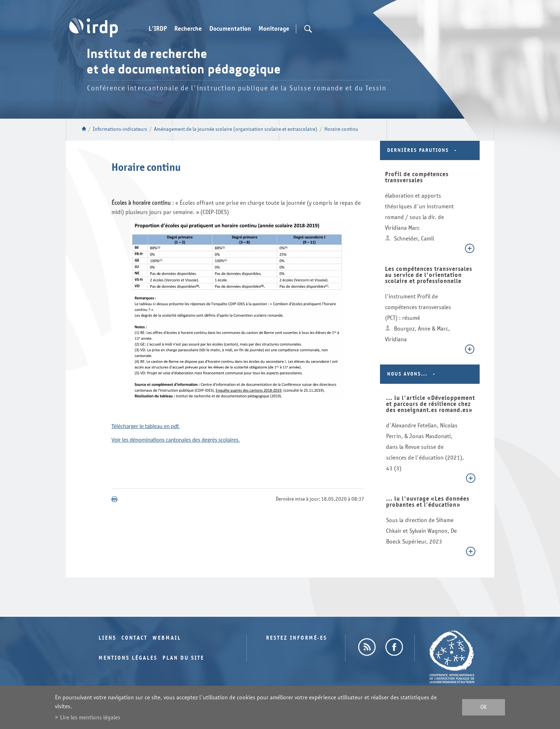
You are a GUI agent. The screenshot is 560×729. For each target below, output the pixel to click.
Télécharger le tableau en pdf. (146, 426)
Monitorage (274, 29)
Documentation (230, 29)
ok (484, 707)
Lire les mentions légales (90, 717)
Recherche (188, 29)
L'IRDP (158, 29)
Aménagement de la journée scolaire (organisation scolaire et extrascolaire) (236, 129)
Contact (134, 638)
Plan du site (183, 658)
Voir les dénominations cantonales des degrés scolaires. (176, 440)
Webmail (167, 638)
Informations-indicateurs (120, 129)
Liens (107, 638)
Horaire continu (341, 129)
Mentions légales (128, 658)
